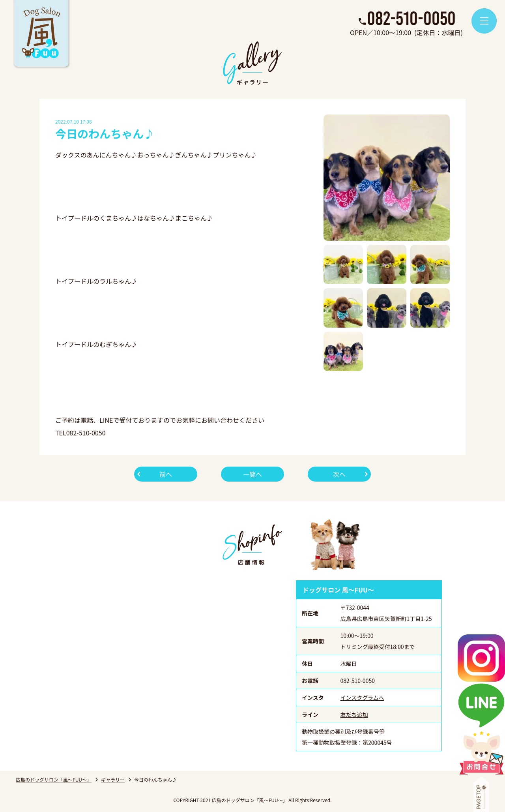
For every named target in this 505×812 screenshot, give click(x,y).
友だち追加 (354, 714)
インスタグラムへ (362, 698)
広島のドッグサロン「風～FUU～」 (54, 779)
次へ (339, 474)
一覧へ (252, 474)
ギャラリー (113, 779)
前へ (166, 474)
